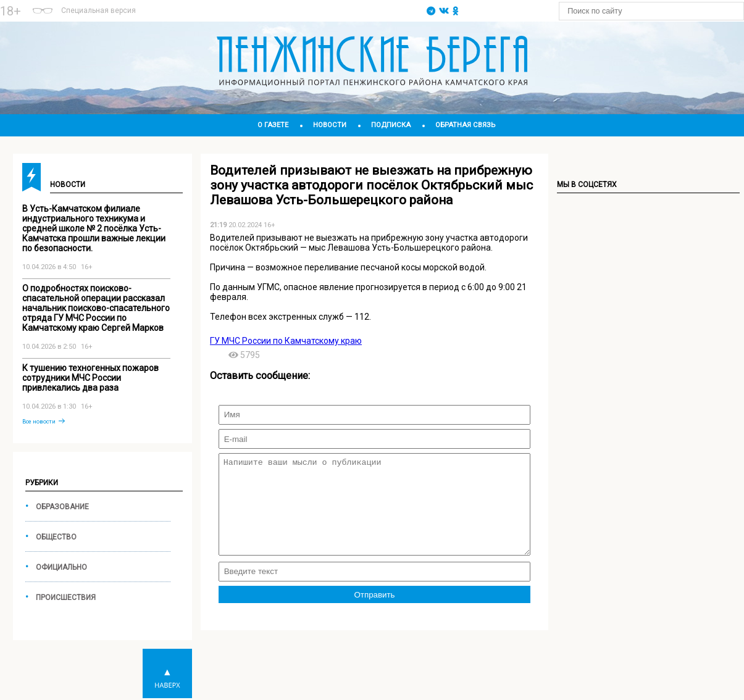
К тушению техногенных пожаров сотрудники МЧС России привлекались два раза (90, 378)
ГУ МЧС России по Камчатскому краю (286, 341)
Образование (62, 507)
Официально (61, 567)
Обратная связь (465, 125)
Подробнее (281, 6)
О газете (273, 125)
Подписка (391, 125)
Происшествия (66, 598)
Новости (330, 125)
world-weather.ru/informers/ (281, 17)
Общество (56, 537)
